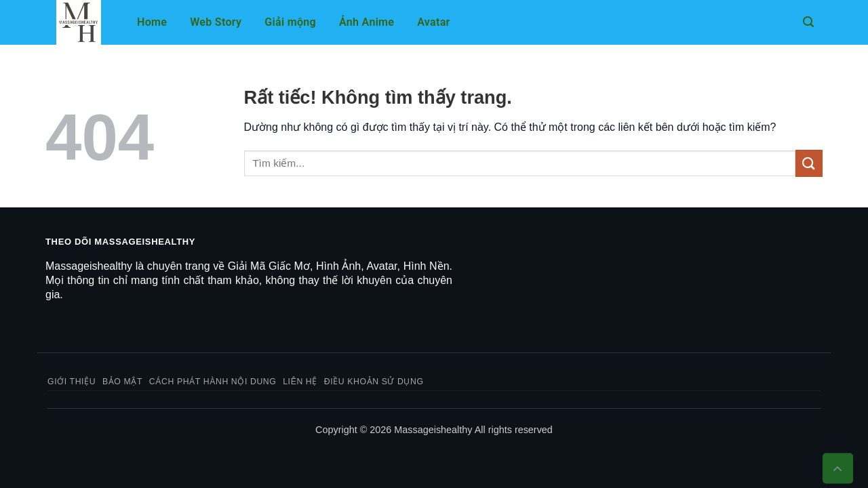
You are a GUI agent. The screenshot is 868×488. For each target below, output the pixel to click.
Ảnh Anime (367, 22)
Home (152, 22)
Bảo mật (122, 382)
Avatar (433, 22)
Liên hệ (300, 382)
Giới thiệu (72, 382)
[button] (808, 22)
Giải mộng (290, 22)
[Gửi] (809, 163)
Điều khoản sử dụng (374, 382)
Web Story (216, 22)
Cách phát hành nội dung (213, 382)
